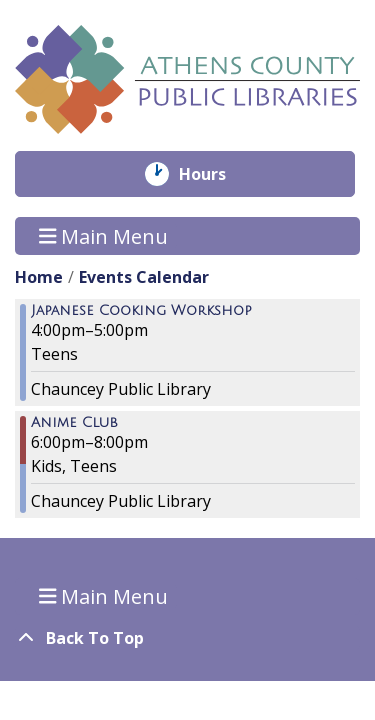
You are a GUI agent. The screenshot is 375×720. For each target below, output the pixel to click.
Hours (216, 174)
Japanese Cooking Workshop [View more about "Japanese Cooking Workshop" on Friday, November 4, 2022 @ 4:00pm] (141, 311)
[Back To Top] (187, 638)
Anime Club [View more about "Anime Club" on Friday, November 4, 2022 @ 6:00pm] (74, 423)
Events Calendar (144, 277)
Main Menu (104, 235)
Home (39, 277)
